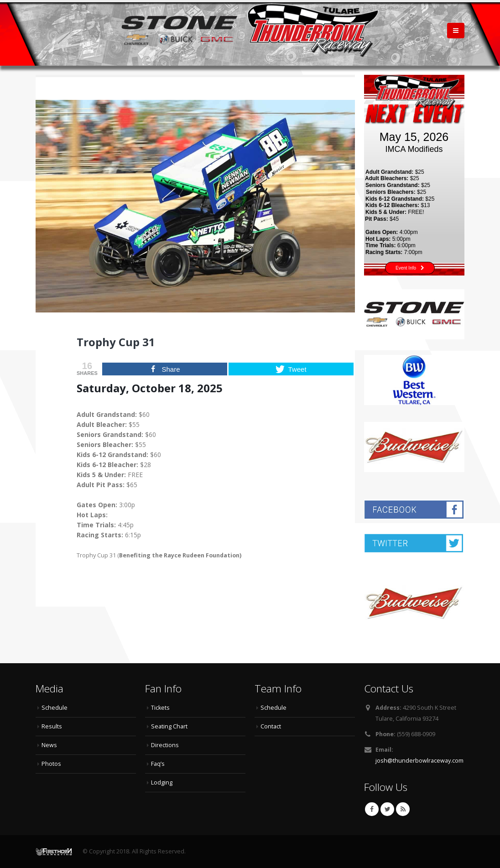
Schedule (55, 708)
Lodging (162, 782)
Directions (165, 745)
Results (52, 726)
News (49, 745)
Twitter (387, 809)
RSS (403, 809)
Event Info (410, 268)
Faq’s (158, 764)
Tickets (160, 708)
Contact (271, 726)
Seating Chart (169, 726)
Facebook (372, 809)
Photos (51, 764)
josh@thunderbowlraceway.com (419, 761)
